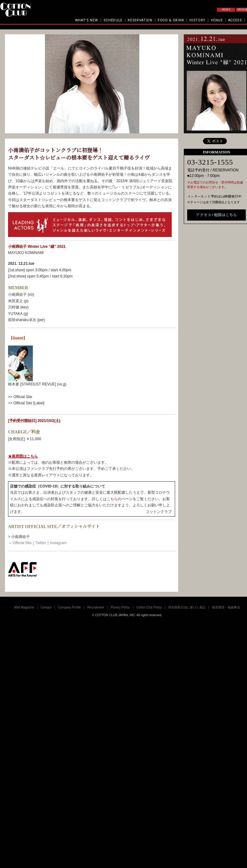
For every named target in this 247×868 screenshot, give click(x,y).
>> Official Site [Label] (26, 403)
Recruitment (96, 607)
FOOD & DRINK (171, 20)
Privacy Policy (120, 607)
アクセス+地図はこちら (216, 215)
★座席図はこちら (23, 456)
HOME (226, 10)
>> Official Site (20, 397)
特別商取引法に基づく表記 (187, 607)
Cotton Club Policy (149, 607)
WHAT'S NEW (87, 20)
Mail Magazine (24, 607)
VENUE (217, 20)
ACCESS (235, 20)
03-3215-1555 (210, 162)
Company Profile (69, 607)
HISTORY (197, 20)
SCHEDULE (113, 20)
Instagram (58, 543)
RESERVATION (140, 20)
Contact (46, 607)
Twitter (41, 543)
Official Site (22, 543)
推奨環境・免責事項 (226, 607)
